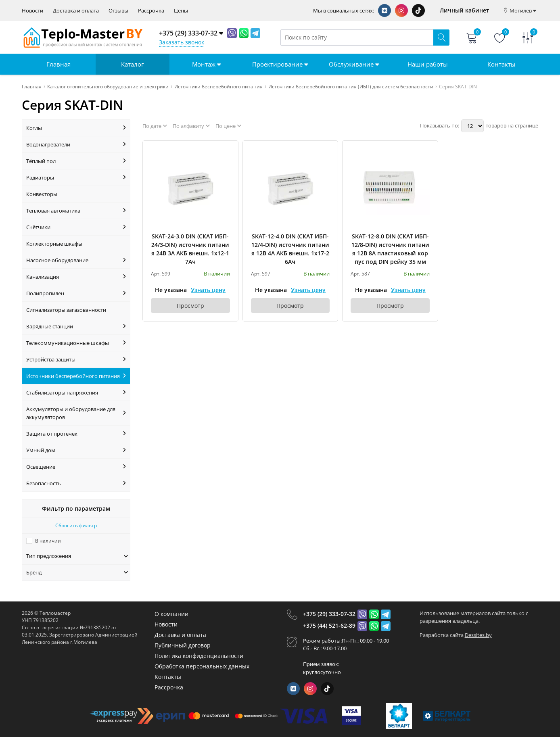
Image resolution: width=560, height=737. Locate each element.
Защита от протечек (76, 434)
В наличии (48, 541)
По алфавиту (191, 126)
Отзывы (118, 11)
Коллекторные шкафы (54, 244)
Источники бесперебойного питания (76, 376)
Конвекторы (42, 194)
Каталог (132, 64)
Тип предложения (77, 556)
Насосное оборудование (76, 260)
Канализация (76, 277)
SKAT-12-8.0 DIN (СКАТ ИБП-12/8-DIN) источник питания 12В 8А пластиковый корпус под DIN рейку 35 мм (390, 249)
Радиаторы (76, 177)
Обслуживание (354, 64)
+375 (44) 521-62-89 (329, 625)
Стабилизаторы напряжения (76, 393)
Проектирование (280, 64)
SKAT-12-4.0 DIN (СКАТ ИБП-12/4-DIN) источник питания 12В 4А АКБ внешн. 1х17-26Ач (290, 249)
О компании (171, 614)
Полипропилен (76, 293)
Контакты (501, 64)
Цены (181, 11)
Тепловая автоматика (76, 211)
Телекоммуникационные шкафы (76, 343)
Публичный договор (183, 645)
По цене (228, 126)
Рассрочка (151, 11)
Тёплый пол (76, 161)
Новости (32, 11)
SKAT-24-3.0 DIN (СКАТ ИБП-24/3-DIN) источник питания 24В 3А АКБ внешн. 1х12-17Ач (190, 249)
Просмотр (190, 306)
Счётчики (76, 227)
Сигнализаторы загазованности (66, 310)
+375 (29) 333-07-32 (329, 614)
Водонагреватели (76, 144)
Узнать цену (208, 290)
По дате (155, 126)
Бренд (77, 572)
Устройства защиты (76, 359)
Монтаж (206, 64)
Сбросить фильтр (76, 525)
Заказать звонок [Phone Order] (182, 42)
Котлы (76, 128)
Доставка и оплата (76, 11)
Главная (59, 64)
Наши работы (428, 64)
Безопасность (76, 483)
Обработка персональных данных (202, 666)
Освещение (76, 467)
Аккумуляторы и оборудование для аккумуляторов (76, 413)
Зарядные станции (76, 326)
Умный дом (76, 450)
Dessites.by (478, 635)
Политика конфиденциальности (199, 656)
